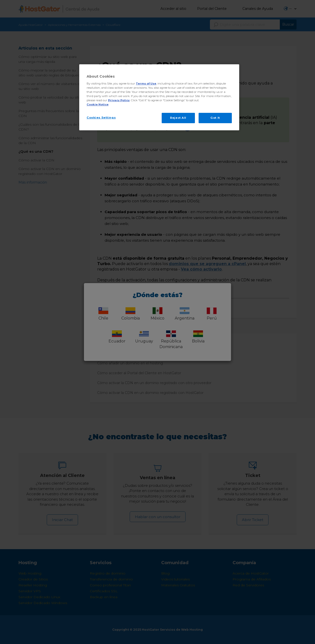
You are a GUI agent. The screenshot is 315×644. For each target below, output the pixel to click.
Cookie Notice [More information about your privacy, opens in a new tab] (98, 104)
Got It (215, 118)
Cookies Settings (101, 118)
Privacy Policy (119, 100)
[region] (159, 97)
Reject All (178, 118)
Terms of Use (146, 84)
